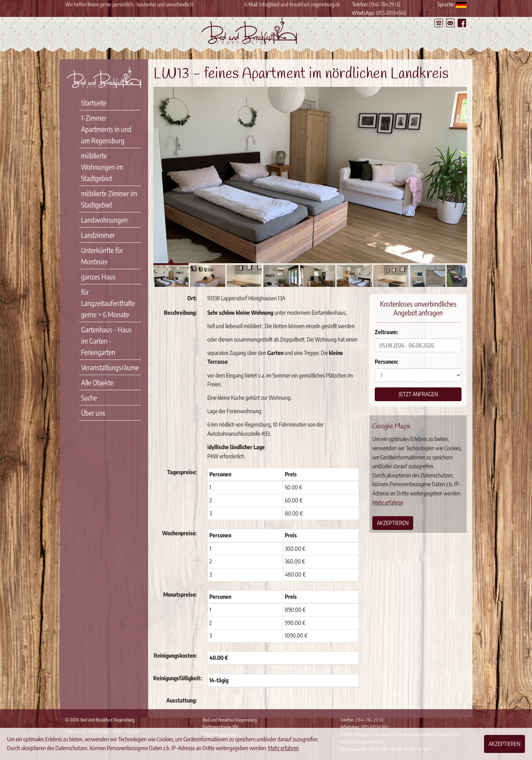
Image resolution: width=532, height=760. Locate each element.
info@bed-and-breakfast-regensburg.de (300, 4)
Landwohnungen (104, 220)
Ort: (192, 298)
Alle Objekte (97, 382)
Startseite (94, 102)
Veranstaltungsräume (110, 367)
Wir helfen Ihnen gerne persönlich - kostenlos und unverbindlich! (129, 4)
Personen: (386, 362)
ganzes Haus (98, 276)
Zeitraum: (386, 332)
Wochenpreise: (179, 533)
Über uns (93, 413)
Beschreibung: (180, 313)
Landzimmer (98, 235)
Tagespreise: (182, 472)
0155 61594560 (391, 13)
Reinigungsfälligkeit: (178, 678)
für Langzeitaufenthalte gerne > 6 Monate (108, 303)
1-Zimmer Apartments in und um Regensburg (106, 129)
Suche (89, 397)
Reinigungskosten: (175, 656)
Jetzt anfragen (418, 394)
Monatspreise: (180, 595)
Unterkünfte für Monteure (102, 256)
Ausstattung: (182, 700)
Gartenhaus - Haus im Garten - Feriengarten (106, 341)
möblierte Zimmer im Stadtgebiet (109, 199)
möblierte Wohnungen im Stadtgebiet (102, 167)
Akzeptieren (393, 523)
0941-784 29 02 (385, 4)
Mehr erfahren (388, 502)
